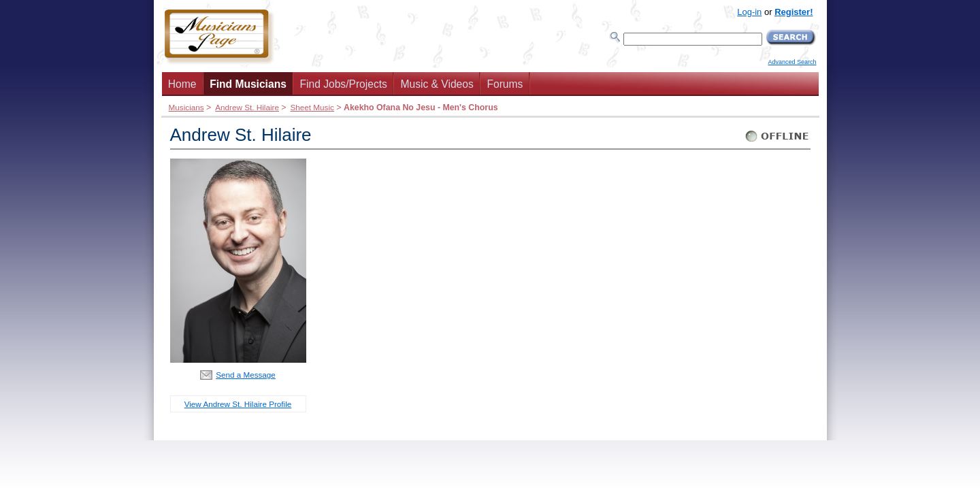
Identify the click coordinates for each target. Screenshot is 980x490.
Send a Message (246, 375)
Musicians (186, 107)
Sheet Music (312, 107)
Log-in (749, 12)
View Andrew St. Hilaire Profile (238, 404)
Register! (794, 12)
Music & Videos (437, 84)
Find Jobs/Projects (344, 84)
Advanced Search (792, 62)
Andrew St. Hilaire (247, 107)
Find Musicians (248, 84)
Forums (505, 84)
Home (182, 84)
